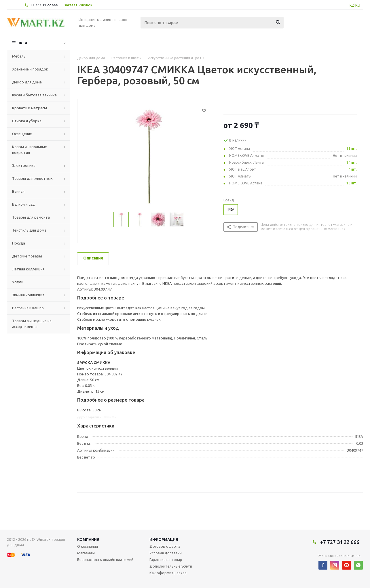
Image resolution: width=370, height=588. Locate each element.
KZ (352, 5)
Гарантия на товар (166, 560)
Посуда (19, 243)
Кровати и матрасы (30, 108)
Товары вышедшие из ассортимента (32, 324)
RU (358, 5)
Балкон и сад (23, 204)
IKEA (23, 43)
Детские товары (27, 256)
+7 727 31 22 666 (44, 5)
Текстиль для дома (29, 230)
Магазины (86, 553)
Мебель (19, 56)
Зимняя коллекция (28, 295)
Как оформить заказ (168, 573)
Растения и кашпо (28, 308)
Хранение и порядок (30, 69)
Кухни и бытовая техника (34, 95)
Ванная (18, 191)
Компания (88, 539)
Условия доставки (166, 553)
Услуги (18, 282)
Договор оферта (165, 546)
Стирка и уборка (27, 121)
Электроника (24, 165)
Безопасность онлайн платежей (105, 560)
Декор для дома (27, 82)
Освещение (22, 134)
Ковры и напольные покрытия (30, 150)
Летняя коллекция (28, 269)
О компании (88, 546)
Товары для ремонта (31, 217)
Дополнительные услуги (171, 566)
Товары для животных (32, 178)
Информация (164, 539)
